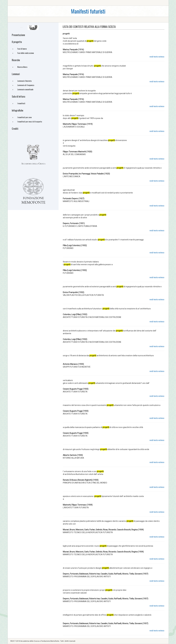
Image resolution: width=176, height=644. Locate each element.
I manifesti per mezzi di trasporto (30, 121)
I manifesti (21, 103)
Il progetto (17, 42)
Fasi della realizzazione (26, 53)
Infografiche (18, 110)
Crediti (15, 129)
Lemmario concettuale (25, 89)
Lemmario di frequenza (26, 85)
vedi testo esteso (157, 57)
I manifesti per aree (24, 117)
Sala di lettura (18, 96)
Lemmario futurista (24, 81)
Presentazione (18, 35)
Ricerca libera (22, 67)
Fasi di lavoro (22, 49)
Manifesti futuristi (88, 11)
